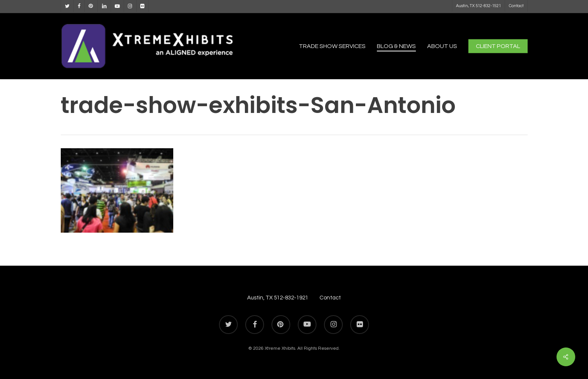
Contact (330, 298)
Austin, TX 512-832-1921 (278, 298)
